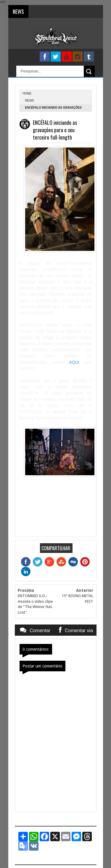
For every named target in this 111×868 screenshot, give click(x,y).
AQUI (74, 362)
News (30, 101)
